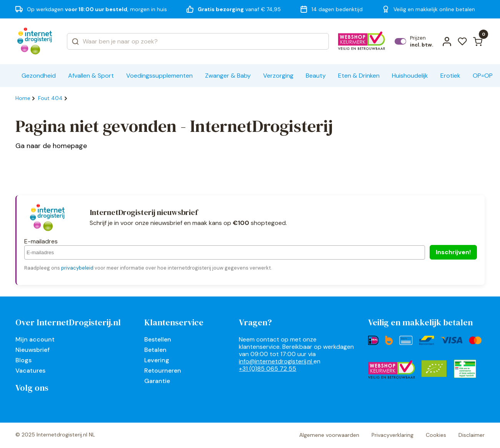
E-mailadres (41, 241)
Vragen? (255, 322)
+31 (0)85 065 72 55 (267, 369)
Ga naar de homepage (51, 146)
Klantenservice (174, 322)
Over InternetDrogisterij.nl (68, 322)
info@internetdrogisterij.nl (276, 361)
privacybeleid (77, 268)
